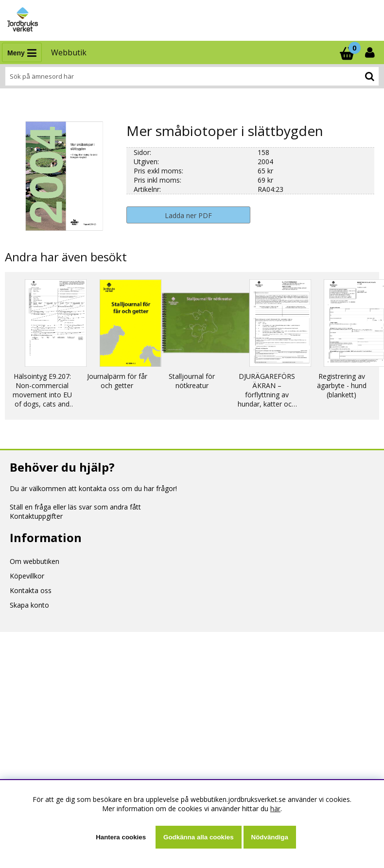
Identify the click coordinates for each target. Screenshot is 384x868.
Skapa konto (29, 605)
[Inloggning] (371, 52)
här (275, 808)
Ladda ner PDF (188, 215)
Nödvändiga (270, 837)
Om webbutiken (35, 561)
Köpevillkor (27, 576)
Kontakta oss (31, 590)
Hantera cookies (121, 837)
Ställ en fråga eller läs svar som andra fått (75, 507)
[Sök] (192, 76)
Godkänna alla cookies (198, 837)
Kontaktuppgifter (36, 516)
